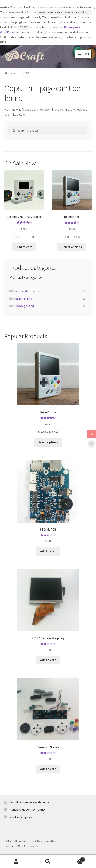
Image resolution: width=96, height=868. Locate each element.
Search (48, 861)
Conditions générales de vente (29, 802)
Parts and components (29, 291)
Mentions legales (21, 817)
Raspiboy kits (23, 299)
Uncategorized (24, 306)
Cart (75, 859)
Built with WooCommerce (21, 846)
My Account (16, 861)
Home (12, 73)
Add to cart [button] (24, 247)
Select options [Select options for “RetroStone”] (72, 247)
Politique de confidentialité (28, 809)
